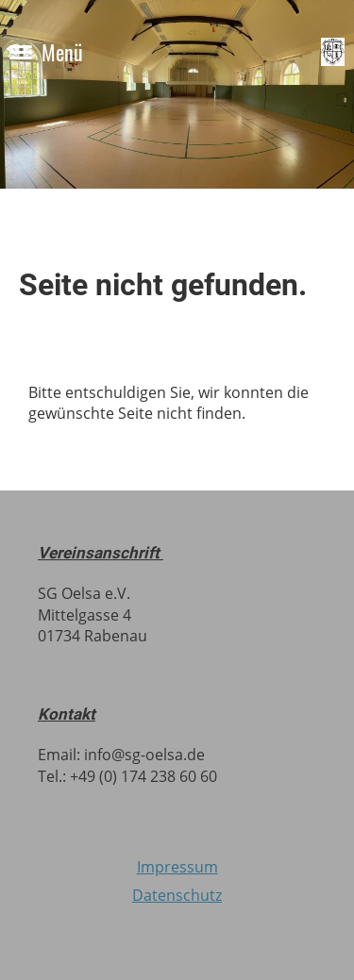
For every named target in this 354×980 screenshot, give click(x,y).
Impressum (177, 867)
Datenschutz (177, 895)
